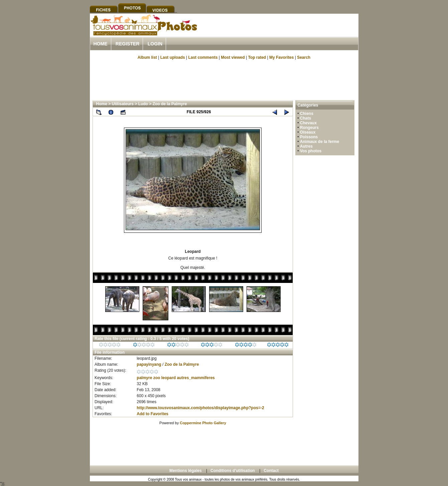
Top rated (257, 57)
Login (155, 44)
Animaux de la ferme (320, 142)
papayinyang (149, 364)
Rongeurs (309, 128)
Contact (271, 471)
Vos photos (311, 151)
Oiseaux (308, 132)
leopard (169, 378)
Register (128, 44)
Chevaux (308, 123)
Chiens (307, 114)
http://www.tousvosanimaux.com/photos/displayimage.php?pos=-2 (200, 408)
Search (304, 57)
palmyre (144, 378)
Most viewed (233, 57)
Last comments (203, 57)
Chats (306, 118)
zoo (157, 378)
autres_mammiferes (196, 378)
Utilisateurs (123, 104)
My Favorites (281, 57)
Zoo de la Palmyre (170, 104)
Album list (147, 57)
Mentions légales (186, 471)
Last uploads (173, 57)
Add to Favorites (153, 414)
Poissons (309, 137)
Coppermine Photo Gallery (203, 423)
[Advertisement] (280, 33)
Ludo (143, 104)
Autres (306, 146)
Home (101, 44)
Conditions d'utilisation (233, 471)
